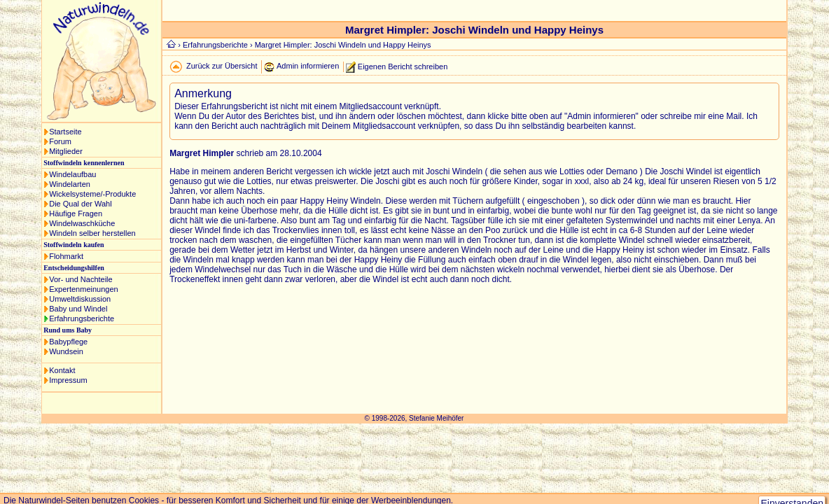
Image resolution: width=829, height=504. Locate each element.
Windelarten (70, 184)
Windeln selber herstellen (92, 233)
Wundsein (66, 351)
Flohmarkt (66, 256)
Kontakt (62, 370)
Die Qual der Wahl (80, 204)
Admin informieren (308, 66)
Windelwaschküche (82, 223)
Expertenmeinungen (83, 289)
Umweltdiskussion (80, 299)
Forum (60, 141)
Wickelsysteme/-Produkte (92, 194)
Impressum (68, 380)
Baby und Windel (78, 309)
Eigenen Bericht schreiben (403, 66)
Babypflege (68, 342)
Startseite (65, 132)
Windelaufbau (72, 174)
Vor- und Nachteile (81, 279)
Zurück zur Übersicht (222, 66)
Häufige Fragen (76, 213)
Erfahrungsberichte (82, 318)
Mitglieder (66, 151)
